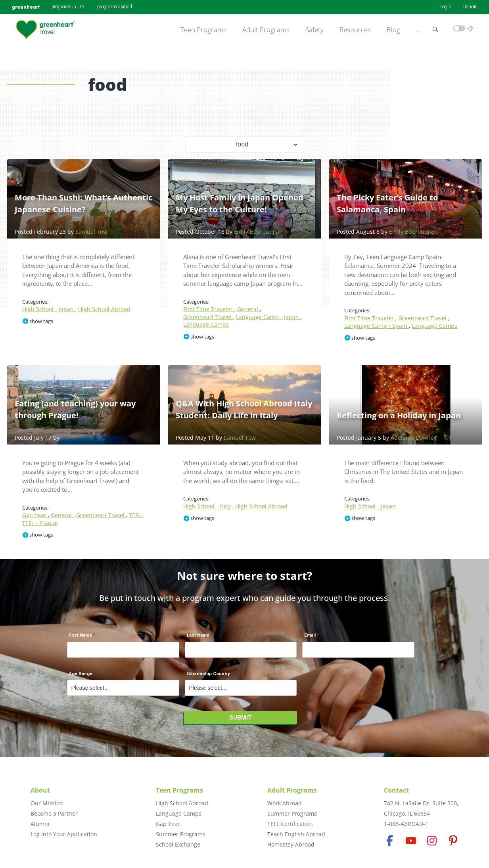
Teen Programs (203, 30)
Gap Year (35, 515)
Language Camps (206, 324)
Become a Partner (54, 813)
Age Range (81, 674)
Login (446, 7)
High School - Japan (49, 309)
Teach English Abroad (296, 834)
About (40, 790)
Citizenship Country (208, 674)
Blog (393, 30)
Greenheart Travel (208, 317)
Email (310, 635)
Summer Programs (181, 834)
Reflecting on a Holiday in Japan (399, 415)
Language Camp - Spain (377, 326)
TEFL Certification (290, 824)
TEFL (136, 515)
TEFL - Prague (40, 523)
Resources (355, 30)
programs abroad (115, 7)
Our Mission (47, 803)
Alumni (40, 824)
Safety (314, 30)
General (248, 309)
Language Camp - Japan (268, 317)
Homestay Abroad (291, 844)
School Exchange (178, 844)
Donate (470, 7)
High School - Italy (208, 506)
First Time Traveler (209, 309)
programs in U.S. (68, 7)
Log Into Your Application (64, 834)
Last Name (198, 635)
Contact (396, 790)
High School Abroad (104, 309)
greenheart (26, 7)
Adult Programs (266, 30)
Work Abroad (285, 803)
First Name (81, 635)
